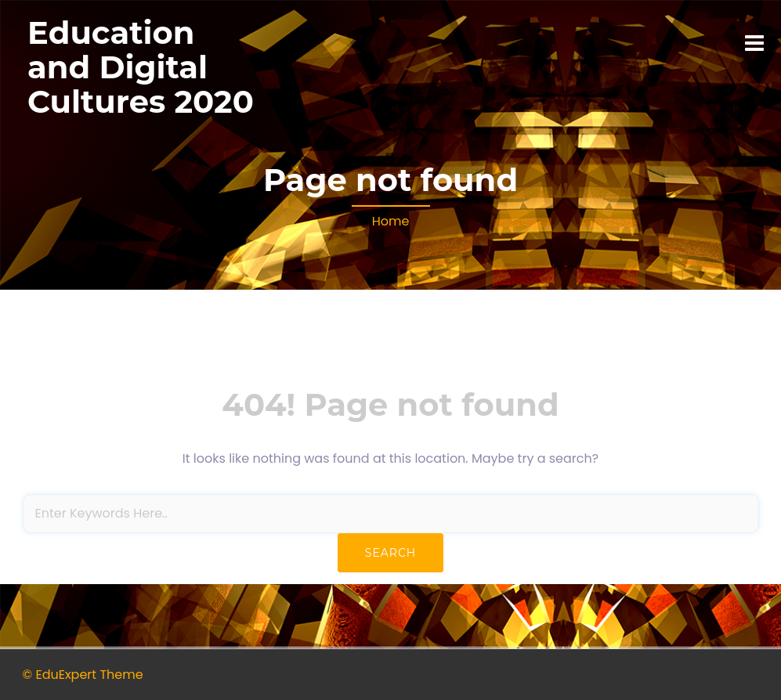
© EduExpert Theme (83, 675)
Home (391, 221)
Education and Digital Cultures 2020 (141, 67)
